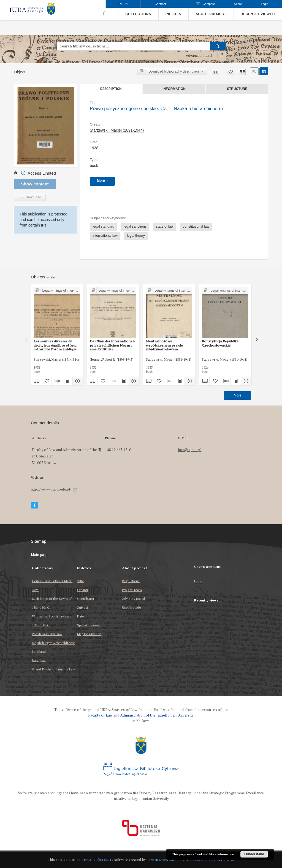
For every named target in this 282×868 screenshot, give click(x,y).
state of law (165, 227)
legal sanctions (135, 227)
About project (211, 14)
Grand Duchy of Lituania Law (53, 669)
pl (254, 71)
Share (238, 4)
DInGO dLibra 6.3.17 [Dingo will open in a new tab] (97, 860)
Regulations (131, 581)
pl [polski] (127, 4)
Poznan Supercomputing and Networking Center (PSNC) (191, 860)
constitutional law (196, 227)
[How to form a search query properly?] (222, 56)
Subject (83, 607)
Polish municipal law (47, 634)
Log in (199, 581)
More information (222, 854)
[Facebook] (34, 505)
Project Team (132, 590)
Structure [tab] (237, 89)
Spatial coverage (89, 625)
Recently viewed (258, 14)
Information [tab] (174, 89)
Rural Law (39, 660)
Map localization (89, 634)
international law (105, 236)
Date (81, 616)
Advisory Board (133, 599)
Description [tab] (111, 89)
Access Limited (35, 173)
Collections (138, 14)
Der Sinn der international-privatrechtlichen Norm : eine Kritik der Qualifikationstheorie (112, 345)
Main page (40, 555)
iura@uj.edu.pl (190, 450)
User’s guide (131, 607)
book (94, 166)
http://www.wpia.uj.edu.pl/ (54, 489)
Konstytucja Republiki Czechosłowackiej (220, 343)
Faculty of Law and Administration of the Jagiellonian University (141, 715)
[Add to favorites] (231, 72)
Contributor (86, 599)
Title (81, 581)
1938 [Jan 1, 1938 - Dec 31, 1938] (94, 148)
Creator (83, 590)
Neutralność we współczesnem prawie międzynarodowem (164, 345)
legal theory (136, 236)
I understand (254, 854)
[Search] (218, 46)
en (264, 71)
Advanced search (200, 56)
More (238, 395)
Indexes (173, 14)
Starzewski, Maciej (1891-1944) (117, 130)
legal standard (103, 227)
